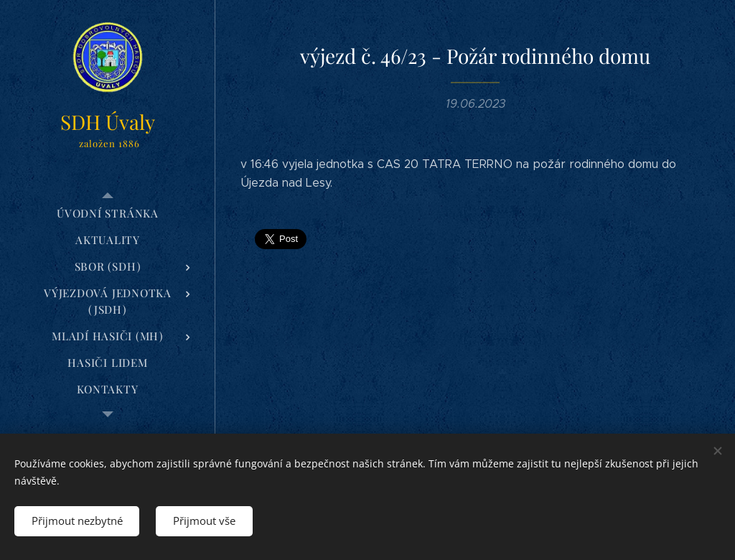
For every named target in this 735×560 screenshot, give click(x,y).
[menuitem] (108, 214)
